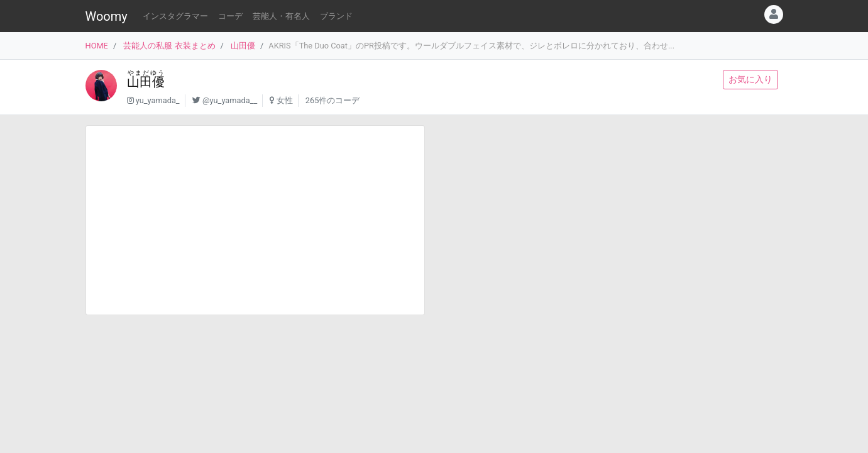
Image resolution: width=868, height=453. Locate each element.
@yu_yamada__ (230, 100)
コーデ (230, 16)
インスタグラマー (175, 16)
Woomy (107, 16)
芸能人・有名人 (281, 16)
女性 (285, 100)
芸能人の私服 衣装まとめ (169, 46)
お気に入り (750, 79)
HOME (97, 46)
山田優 (243, 46)
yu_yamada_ (158, 100)
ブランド (336, 16)
